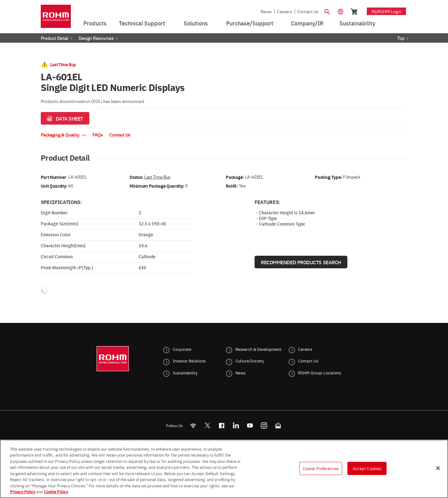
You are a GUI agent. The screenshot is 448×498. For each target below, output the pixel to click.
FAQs (98, 135)
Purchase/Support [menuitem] (250, 23)
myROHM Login (386, 11)
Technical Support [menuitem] (142, 23)
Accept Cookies (367, 468)
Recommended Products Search (301, 262)
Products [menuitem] (95, 23)
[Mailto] (278, 425)
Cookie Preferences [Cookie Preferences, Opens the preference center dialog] (321, 468)
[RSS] (193, 425)
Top (401, 38)
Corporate (182, 349)
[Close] (438, 468)
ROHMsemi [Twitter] (207, 425)
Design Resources (96, 38)
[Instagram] (264, 425)
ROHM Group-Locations (320, 372)
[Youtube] (250, 425)
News (266, 11)
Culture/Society (250, 361)
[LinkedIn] (236, 425)
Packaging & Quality (63, 135)
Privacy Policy (23, 491)
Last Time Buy (157, 177)
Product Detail (55, 38)
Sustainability (185, 372)
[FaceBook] (221, 425)
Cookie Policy (56, 491)
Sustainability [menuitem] (357, 23)
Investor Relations (189, 361)
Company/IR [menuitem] (307, 23)
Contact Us (308, 11)
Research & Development (258, 349)
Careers (285, 11)
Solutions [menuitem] (196, 23)
